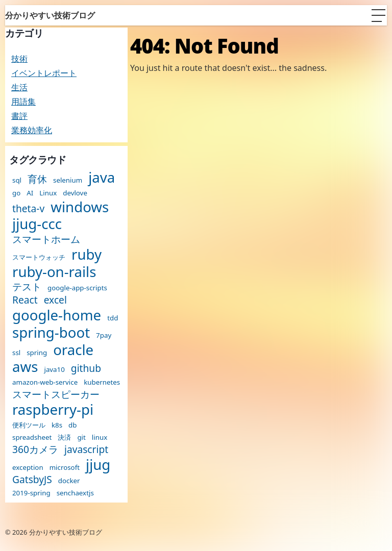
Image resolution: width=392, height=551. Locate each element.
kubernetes (102, 382)
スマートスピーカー (56, 394)
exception (28, 468)
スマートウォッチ (39, 257)
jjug (98, 465)
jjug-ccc (37, 224)
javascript (86, 449)
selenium (68, 180)
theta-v (28, 208)
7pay (104, 335)
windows (80, 207)
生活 (19, 87)
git (81, 437)
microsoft (65, 468)
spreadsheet (32, 437)
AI (30, 193)
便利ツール (29, 425)
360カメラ (35, 449)
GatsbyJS (32, 479)
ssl (16, 353)
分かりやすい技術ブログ (50, 15)
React (25, 300)
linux (100, 437)
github (86, 368)
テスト (27, 286)
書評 (19, 116)
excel (55, 300)
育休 (37, 179)
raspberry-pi (53, 410)
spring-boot (51, 333)
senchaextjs (75, 493)
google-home (57, 315)
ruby (87, 255)
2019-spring (31, 493)
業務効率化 (32, 130)
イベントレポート (44, 73)
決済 (64, 437)
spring (37, 353)
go (16, 193)
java (102, 178)
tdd (113, 318)
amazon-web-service (45, 382)
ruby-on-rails (54, 272)
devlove (75, 193)
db (72, 425)
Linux (48, 193)
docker (69, 481)
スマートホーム (46, 239)
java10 (54, 370)
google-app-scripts (77, 288)
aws (25, 367)
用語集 (23, 102)
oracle (73, 350)
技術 (19, 59)
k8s (57, 425)
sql (17, 180)
